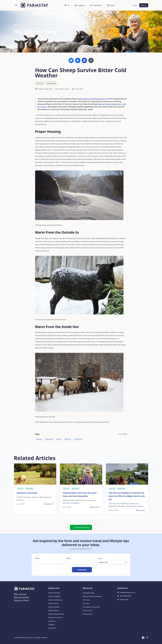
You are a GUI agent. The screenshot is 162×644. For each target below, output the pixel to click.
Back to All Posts (81, 527)
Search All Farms (54, 593)
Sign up (144, 5)
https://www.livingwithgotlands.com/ (93, 99)
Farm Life (40, 83)
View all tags (123, 434)
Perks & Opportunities (56, 614)
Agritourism (29, 489)
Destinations (51, 83)
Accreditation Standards (91, 607)
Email (68, 558)
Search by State (54, 607)
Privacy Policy (88, 614)
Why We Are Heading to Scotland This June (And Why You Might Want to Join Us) (127, 496)
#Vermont (49, 439)
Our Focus (86, 600)
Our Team (86, 603)
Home (16, 25)
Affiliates (51, 625)
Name (37, 558)
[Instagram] (147, 638)
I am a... (100, 558)
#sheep (39, 439)
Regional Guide (54, 610)
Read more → (49, 504)
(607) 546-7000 (126, 596)
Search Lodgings (54, 596)
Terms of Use (87, 610)
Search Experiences (55, 600)
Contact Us (52, 628)
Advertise (52, 621)
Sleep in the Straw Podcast (92, 596)
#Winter (68, 439)
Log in (135, 5)
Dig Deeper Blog (31, 25)
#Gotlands (78, 439)
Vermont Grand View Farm (109, 104)
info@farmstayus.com (128, 592)
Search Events (53, 603)
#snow (59, 439)
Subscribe (82, 570)
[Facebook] (143, 638)
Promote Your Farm (55, 618)
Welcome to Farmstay (27, 493)
